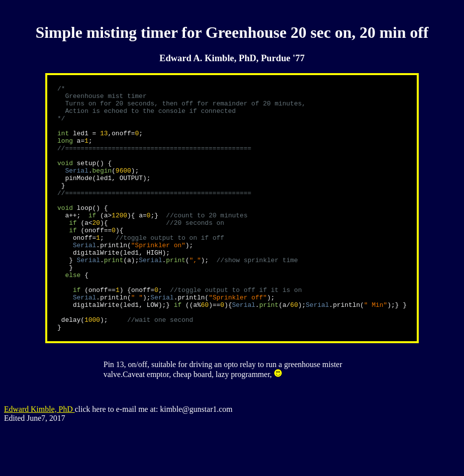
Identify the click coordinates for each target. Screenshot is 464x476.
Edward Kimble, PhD (39, 458)
